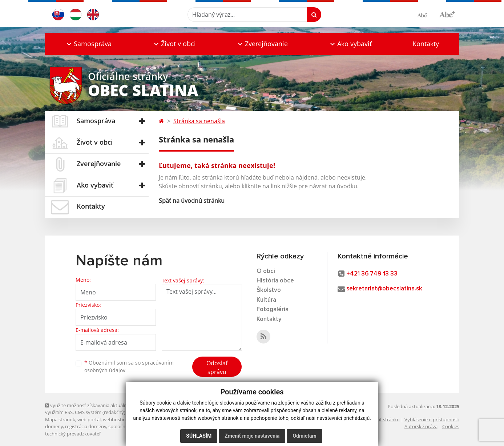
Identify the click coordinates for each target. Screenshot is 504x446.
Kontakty (426, 44)
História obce (275, 281)
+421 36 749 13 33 (372, 274)
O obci (266, 271)
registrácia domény (86, 426)
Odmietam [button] (304, 436)
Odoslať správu (217, 367)
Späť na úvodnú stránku (192, 201)
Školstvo (269, 290)
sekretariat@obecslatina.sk (384, 289)
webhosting (116, 419)
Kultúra (266, 300)
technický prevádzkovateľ (73, 434)
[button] (89, 44)
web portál (89, 419)
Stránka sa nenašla (199, 121)
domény (54, 426)
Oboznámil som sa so (129, 366)
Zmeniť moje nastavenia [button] (252, 436)
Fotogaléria (273, 310)
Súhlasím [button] (199, 436)
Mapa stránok (60, 419)
